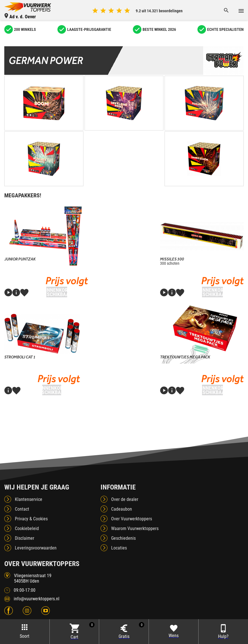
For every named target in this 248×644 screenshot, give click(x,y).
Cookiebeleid (27, 528)
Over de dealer (125, 499)
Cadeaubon (122, 509)
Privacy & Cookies (31, 519)
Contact (22, 509)
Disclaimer (25, 538)
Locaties (119, 548)
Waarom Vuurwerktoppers (135, 528)
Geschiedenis (123, 538)
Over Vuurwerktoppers (132, 519)
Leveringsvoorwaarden (36, 548)
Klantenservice (29, 499)
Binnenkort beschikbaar (57, 292)
